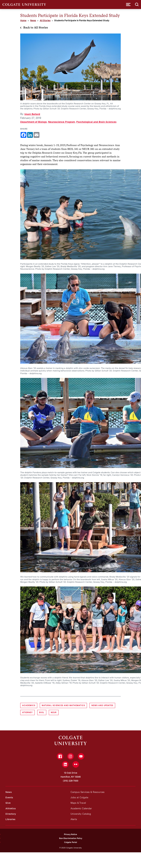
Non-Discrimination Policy (71, 838)
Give (8, 803)
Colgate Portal (71, 842)
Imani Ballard (32, 114)
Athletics (11, 808)
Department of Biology (34, 122)
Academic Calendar (81, 808)
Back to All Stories (36, 27)
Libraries (10, 819)
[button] (128, 5)
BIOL (42, 712)
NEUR (54, 712)
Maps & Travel (78, 803)
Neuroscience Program (62, 122)
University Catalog (81, 814)
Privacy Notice (70, 834)
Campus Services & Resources (87, 792)
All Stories (45, 21)
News (33, 21)
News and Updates (102, 705)
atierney (27, 712)
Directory (11, 814)
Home (23, 21)
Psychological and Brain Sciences (96, 122)
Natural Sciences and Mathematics (63, 705)
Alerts (74, 819)
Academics (29, 705)
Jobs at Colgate (79, 797)
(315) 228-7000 (71, 781)
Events (9, 797)
